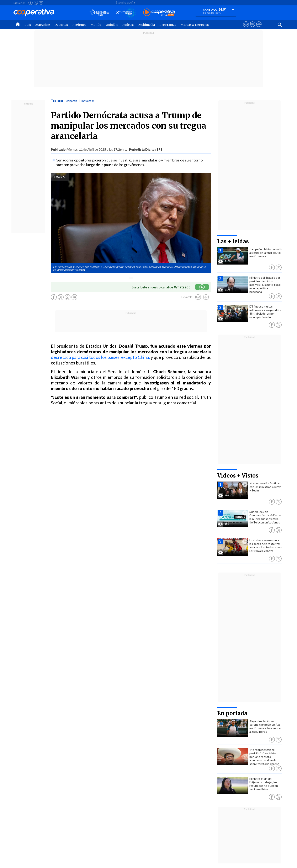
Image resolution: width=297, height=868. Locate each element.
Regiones (79, 25)
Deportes (61, 25)
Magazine (43, 25)
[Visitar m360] (252, 28)
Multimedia (147, 25)
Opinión (112, 25)
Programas (168, 25)
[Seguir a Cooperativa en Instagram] (41, 3)
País (28, 25)
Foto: (57, 177)
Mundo (96, 25)
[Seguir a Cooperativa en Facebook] (31, 3)
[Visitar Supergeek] (259, 28)
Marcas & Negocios (195, 25)
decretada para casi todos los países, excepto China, (100, 357)
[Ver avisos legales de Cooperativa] (246, 28)
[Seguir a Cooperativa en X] (36, 3)
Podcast (128, 25)
